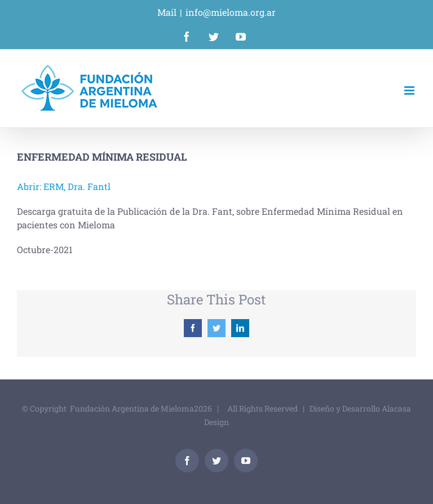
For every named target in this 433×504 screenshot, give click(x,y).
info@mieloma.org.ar (231, 12)
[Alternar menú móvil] (410, 90)
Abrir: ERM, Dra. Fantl (64, 186)
